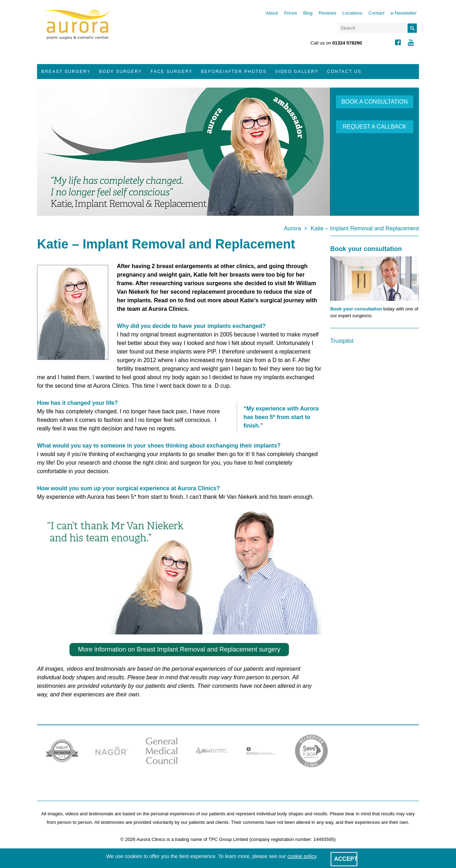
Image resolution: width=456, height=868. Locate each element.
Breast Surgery (66, 72)
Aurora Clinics (77, 29)
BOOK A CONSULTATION (375, 102)
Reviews (328, 13)
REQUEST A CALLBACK (374, 127)
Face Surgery (172, 72)
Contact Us (344, 72)
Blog (308, 13)
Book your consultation (356, 309)
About (272, 13)
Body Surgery (120, 72)
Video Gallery (297, 72)
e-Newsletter (404, 13)
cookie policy (302, 856)
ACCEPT (346, 859)
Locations (352, 13)
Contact (376, 13)
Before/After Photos (234, 72)
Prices (291, 13)
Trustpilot (342, 341)
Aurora (292, 228)
